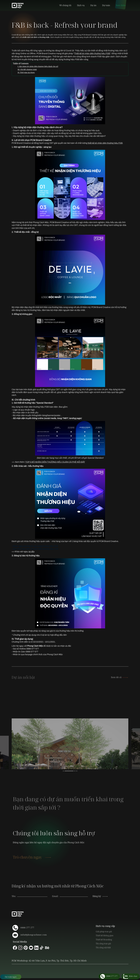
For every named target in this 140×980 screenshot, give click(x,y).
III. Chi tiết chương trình (27, 69)
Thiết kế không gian (105, 935)
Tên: (14, 896)
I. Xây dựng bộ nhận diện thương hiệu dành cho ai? (38, 66)
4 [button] (77, 771)
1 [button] (63, 771)
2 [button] (69, 771)
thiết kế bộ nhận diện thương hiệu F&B (105, 143)
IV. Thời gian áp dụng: (26, 72)
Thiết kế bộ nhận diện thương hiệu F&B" (92, 53)
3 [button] (75, 771)
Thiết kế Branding (104, 940)
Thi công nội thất (103, 947)
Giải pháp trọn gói (104, 931)
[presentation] (74, 894)
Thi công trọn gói (103, 944)
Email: (55, 896)
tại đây (31, 552)
